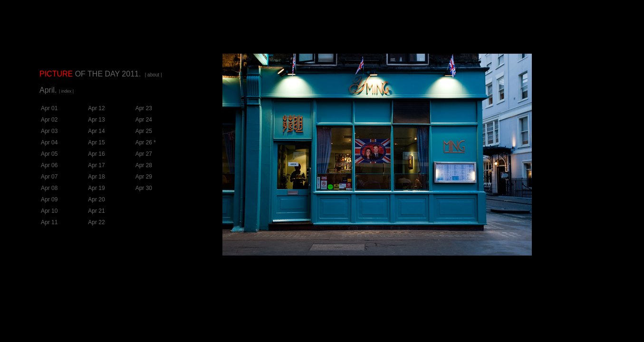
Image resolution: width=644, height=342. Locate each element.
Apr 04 (49, 142)
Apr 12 (96, 108)
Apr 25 (144, 131)
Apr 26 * (146, 142)
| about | (154, 75)
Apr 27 (144, 154)
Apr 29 (144, 177)
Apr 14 (96, 131)
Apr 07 (49, 177)
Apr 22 (96, 222)
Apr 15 (96, 142)
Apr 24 (144, 120)
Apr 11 (49, 222)
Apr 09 (49, 199)
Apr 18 (96, 177)
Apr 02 (49, 120)
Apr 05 (49, 154)
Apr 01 (49, 108)
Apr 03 (49, 131)
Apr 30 (144, 188)
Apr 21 (96, 211)
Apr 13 (96, 120)
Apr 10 (49, 211)
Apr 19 (96, 188)
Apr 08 (49, 188)
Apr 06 (49, 165)
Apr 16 (96, 154)
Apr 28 (144, 165)
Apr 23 (144, 108)
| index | (66, 91)
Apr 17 (96, 165)
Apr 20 (96, 199)
